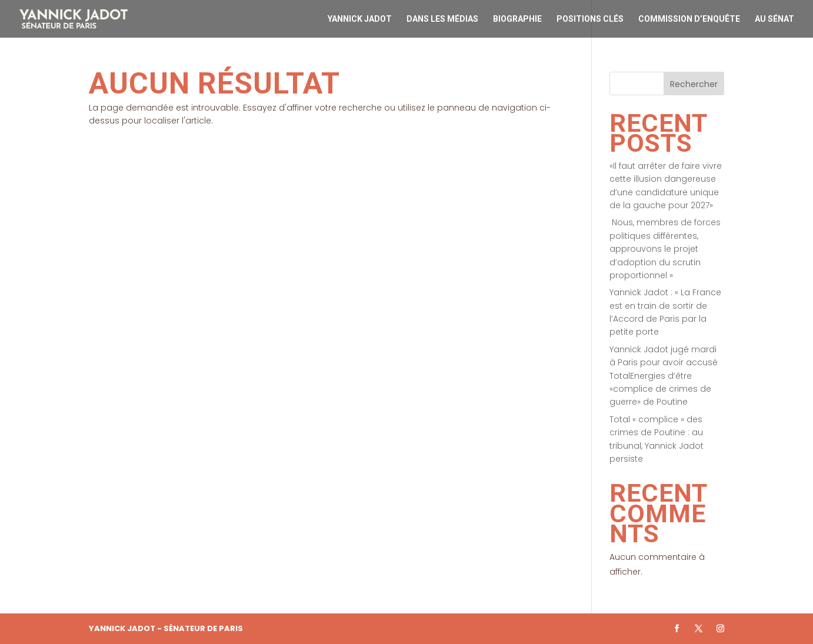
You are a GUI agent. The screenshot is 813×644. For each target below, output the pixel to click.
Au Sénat (774, 19)
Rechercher (694, 84)
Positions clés (590, 19)
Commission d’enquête (689, 19)
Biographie (517, 19)
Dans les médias (442, 19)
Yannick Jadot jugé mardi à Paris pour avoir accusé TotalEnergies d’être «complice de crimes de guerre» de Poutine (664, 376)
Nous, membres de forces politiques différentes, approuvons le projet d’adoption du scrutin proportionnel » (665, 249)
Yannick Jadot (360, 19)
